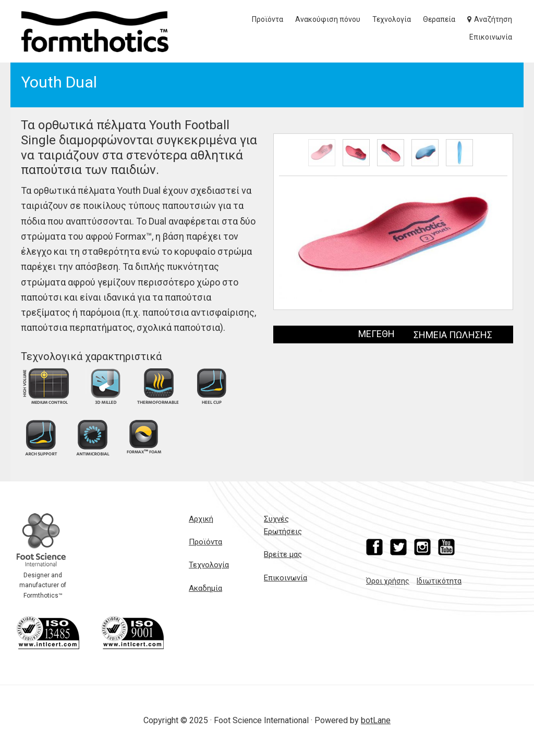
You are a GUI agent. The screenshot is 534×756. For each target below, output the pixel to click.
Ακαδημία (205, 588)
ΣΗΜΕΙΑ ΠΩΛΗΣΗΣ (453, 335)
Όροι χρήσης (388, 581)
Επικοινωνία (286, 578)
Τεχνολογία (209, 565)
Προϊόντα (205, 542)
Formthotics (95, 31)
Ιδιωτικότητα (439, 581)
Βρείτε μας (283, 554)
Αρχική (201, 519)
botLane (376, 720)
